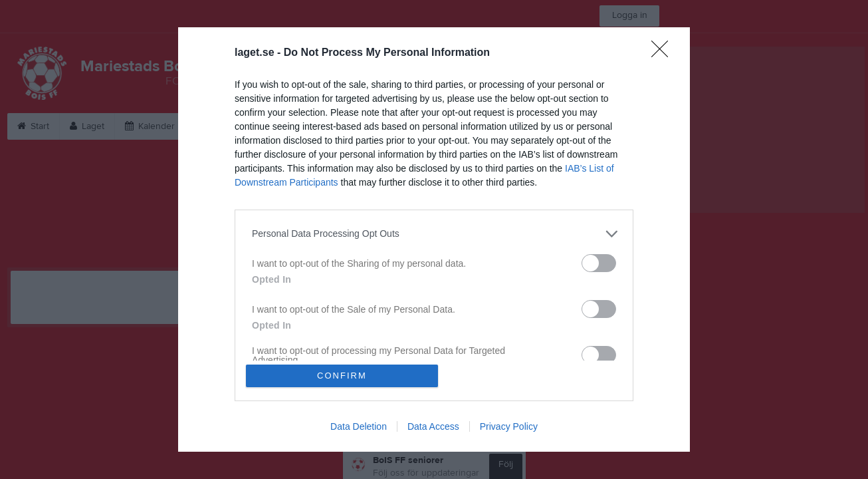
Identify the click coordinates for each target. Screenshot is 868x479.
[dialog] (434, 239)
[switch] (599, 262)
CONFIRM (343, 376)
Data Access (433, 427)
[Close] (664, 53)
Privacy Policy (509, 427)
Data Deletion (359, 427)
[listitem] (434, 233)
